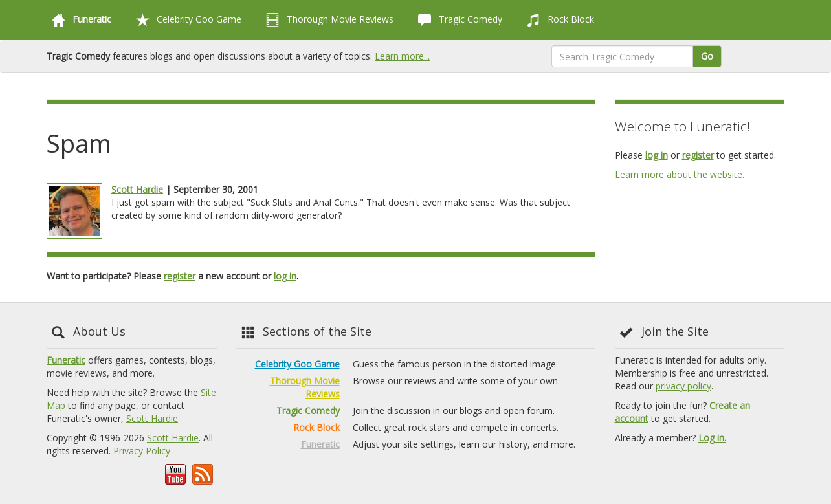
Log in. (712, 438)
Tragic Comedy (458, 20)
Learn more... (402, 56)
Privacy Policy (142, 451)
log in (285, 276)
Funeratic (66, 360)
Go (707, 56)
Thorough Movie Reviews (327, 20)
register (180, 276)
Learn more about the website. (680, 174)
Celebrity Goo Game (186, 20)
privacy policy (683, 386)
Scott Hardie (137, 189)
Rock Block (558, 20)
